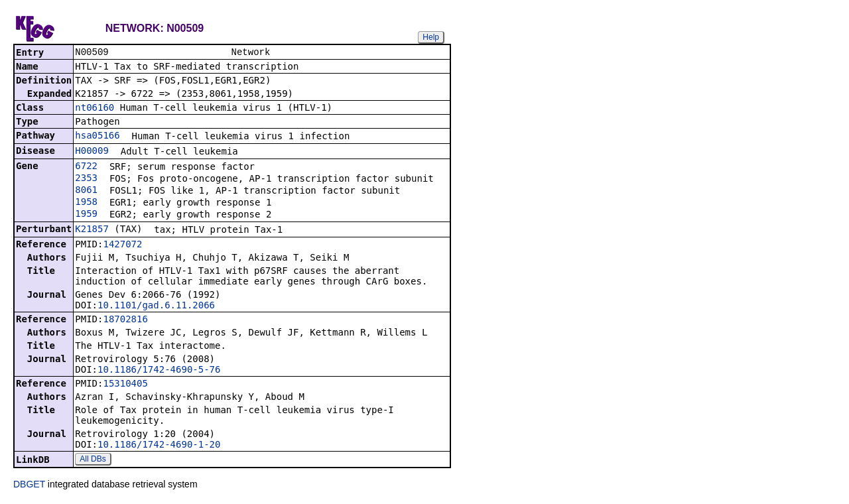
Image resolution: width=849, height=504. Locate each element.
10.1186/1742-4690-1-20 (159, 446)
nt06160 (95, 109)
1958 (86, 203)
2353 (86, 179)
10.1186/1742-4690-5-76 (159, 371)
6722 (86, 167)
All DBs (93, 460)
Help (431, 37)
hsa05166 (97, 137)
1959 (86, 215)
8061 (86, 191)
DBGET (29, 485)
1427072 (122, 245)
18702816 (125, 320)
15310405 (125, 385)
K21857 (92, 230)
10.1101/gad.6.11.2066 (156, 306)
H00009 (92, 152)
